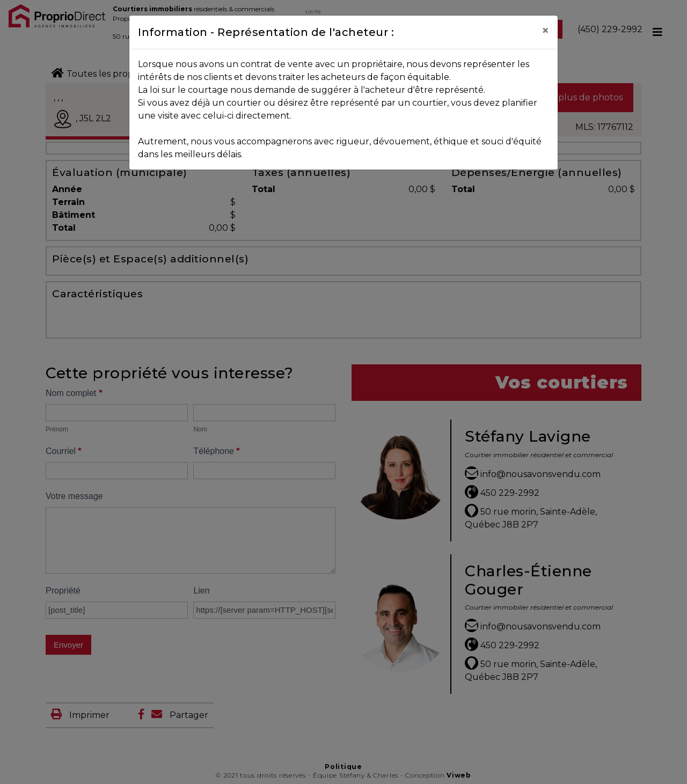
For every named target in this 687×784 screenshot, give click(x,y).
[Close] (545, 31)
